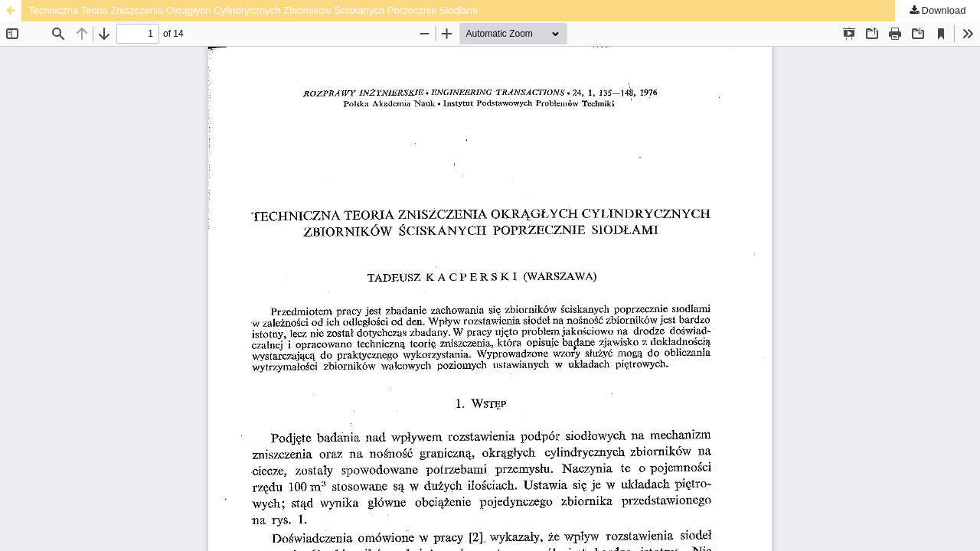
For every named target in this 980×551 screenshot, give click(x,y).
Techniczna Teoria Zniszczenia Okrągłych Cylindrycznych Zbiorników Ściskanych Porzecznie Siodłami (253, 10)
